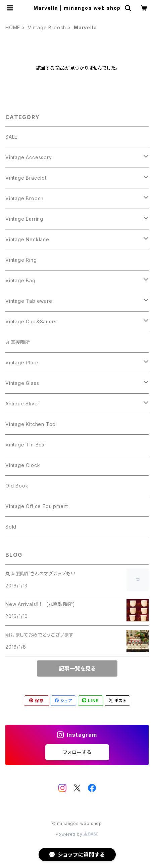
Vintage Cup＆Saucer (31, 321)
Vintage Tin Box (25, 445)
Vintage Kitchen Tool (31, 424)
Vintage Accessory (29, 157)
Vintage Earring (24, 219)
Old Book (17, 486)
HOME (13, 27)
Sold (11, 527)
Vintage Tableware (29, 301)
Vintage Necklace (27, 239)
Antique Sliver (22, 404)
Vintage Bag (20, 280)
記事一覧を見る (77, 668)
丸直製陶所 (18, 342)
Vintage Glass (22, 383)
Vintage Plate (22, 363)
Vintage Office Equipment (37, 506)
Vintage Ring (21, 260)
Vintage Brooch (47, 27)
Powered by (77, 834)
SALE (11, 137)
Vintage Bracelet (26, 178)
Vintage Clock (23, 465)
